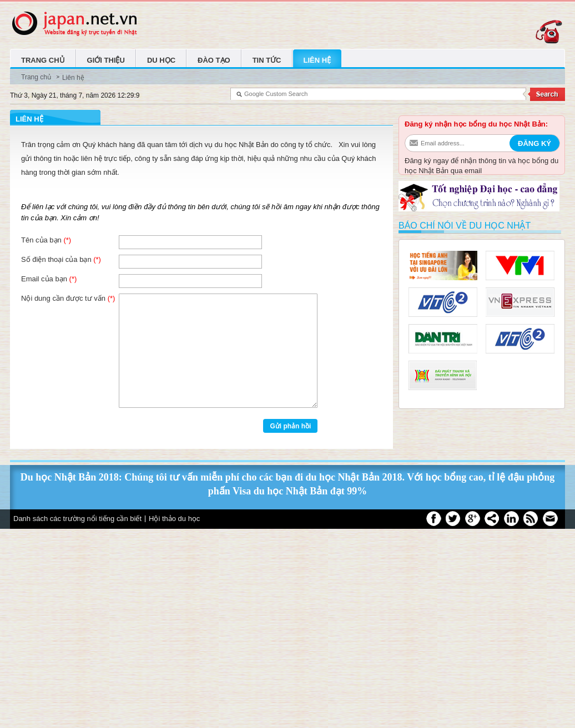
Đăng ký (534, 143)
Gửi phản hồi (290, 426)
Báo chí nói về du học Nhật (465, 226)
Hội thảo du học (174, 519)
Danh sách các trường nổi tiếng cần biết (77, 519)
